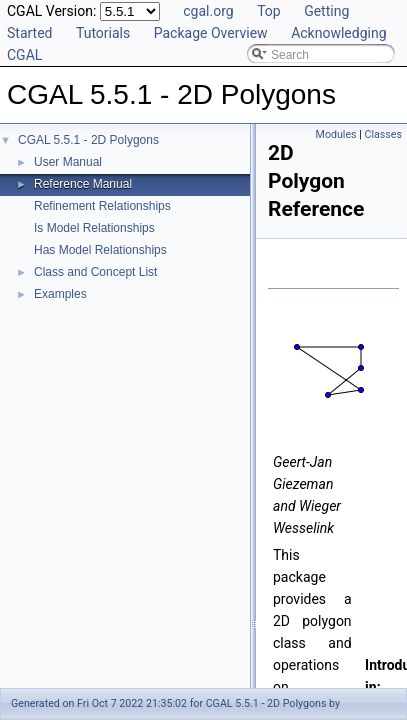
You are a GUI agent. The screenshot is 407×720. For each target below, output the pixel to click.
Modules (336, 134)
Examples (60, 294)
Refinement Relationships (102, 206)
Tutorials (103, 33)
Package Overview (211, 33)
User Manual (68, 162)
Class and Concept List (95, 272)
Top (269, 11)
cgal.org (208, 11)
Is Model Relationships (94, 228)
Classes (383, 134)
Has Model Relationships (100, 250)
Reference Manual (83, 184)
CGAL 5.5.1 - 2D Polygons (88, 140)
